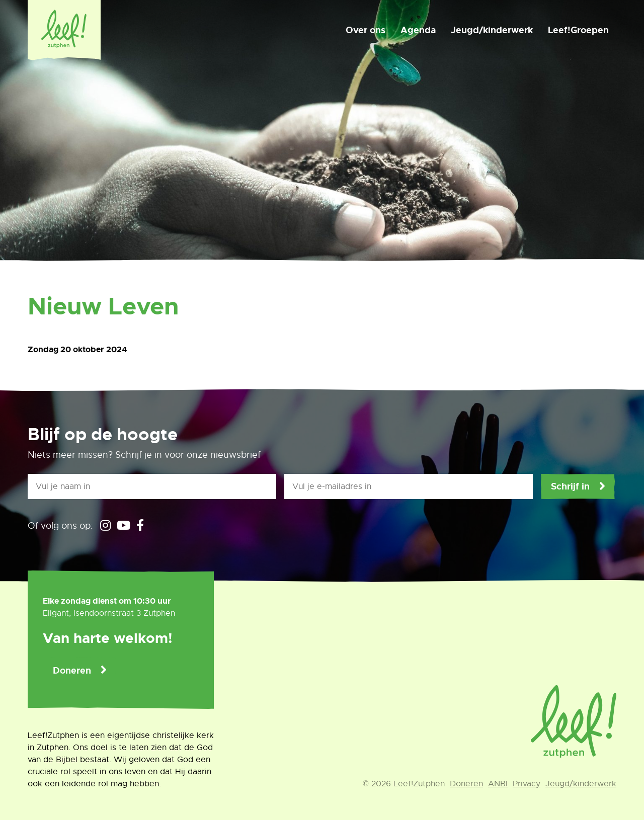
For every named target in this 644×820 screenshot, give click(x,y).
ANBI (498, 784)
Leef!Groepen (578, 30)
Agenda (418, 30)
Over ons (366, 30)
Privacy (527, 784)
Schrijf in (570, 486)
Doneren (72, 671)
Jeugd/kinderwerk (492, 30)
